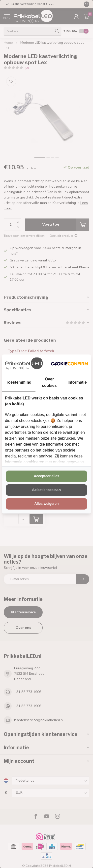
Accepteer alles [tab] (46, 476)
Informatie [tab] (77, 382)
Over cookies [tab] (49, 382)
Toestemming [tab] (19, 382)
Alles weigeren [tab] (46, 504)
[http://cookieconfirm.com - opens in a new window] (69, 364)
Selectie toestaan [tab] (46, 490)
